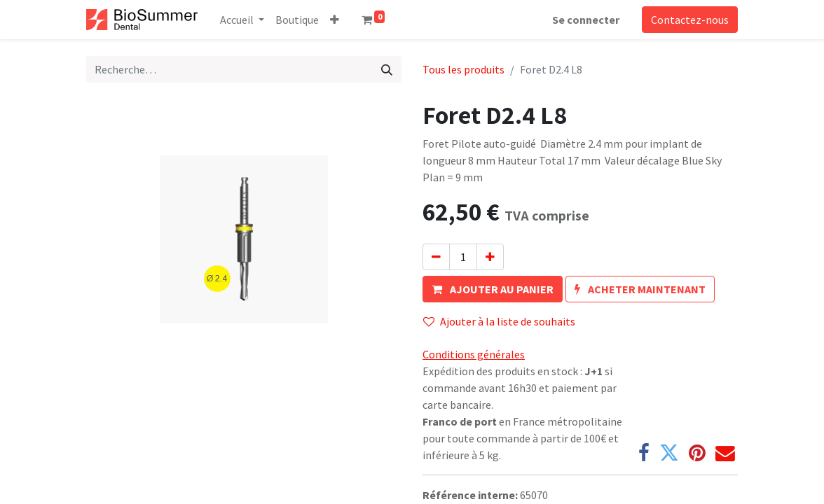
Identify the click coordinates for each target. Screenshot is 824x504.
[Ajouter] (490, 257)
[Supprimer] (436, 257)
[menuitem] (297, 20)
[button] (335, 20)
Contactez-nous (690, 20)
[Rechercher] (387, 69)
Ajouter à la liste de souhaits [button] (499, 321)
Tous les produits (463, 69)
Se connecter (586, 20)
